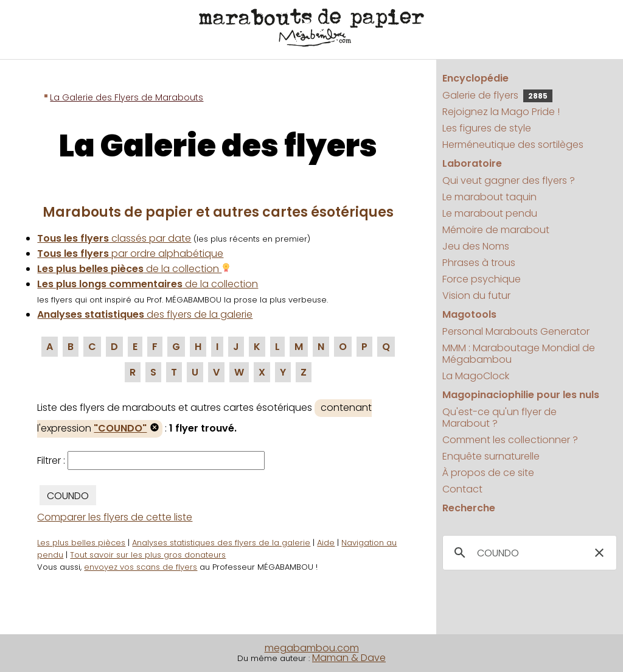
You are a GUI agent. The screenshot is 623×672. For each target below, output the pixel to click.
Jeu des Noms (476, 246)
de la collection (134, 269)
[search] (528, 553)
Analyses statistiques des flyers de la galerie (221, 543)
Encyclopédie (475, 78)
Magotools (469, 314)
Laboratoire (472, 163)
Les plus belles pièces (81, 543)
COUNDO (68, 496)
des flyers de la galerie (145, 314)
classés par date (114, 238)
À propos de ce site (488, 473)
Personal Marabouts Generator (516, 331)
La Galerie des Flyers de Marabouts (127, 97)
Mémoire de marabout (496, 230)
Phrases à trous (479, 263)
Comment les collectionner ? (510, 440)
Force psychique (482, 279)
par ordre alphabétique (130, 254)
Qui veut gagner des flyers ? (509, 180)
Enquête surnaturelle (491, 456)
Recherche (469, 508)
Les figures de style (487, 128)
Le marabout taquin (489, 197)
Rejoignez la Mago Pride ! (501, 112)
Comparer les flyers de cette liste (115, 517)
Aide (326, 543)
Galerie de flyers (497, 95)
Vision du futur (476, 296)
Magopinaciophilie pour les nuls (521, 395)
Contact (462, 489)
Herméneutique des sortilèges (513, 145)
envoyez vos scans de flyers (141, 567)
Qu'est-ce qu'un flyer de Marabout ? (499, 418)
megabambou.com (312, 648)
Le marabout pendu (490, 213)
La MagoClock (476, 376)
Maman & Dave (349, 658)
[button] (599, 553)
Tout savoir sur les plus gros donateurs (148, 555)
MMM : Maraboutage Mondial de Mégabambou (519, 354)
